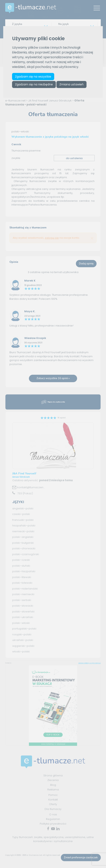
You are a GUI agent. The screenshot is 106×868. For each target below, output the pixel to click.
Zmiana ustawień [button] (71, 84)
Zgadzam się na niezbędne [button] (34, 84)
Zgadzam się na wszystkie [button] (33, 77)
